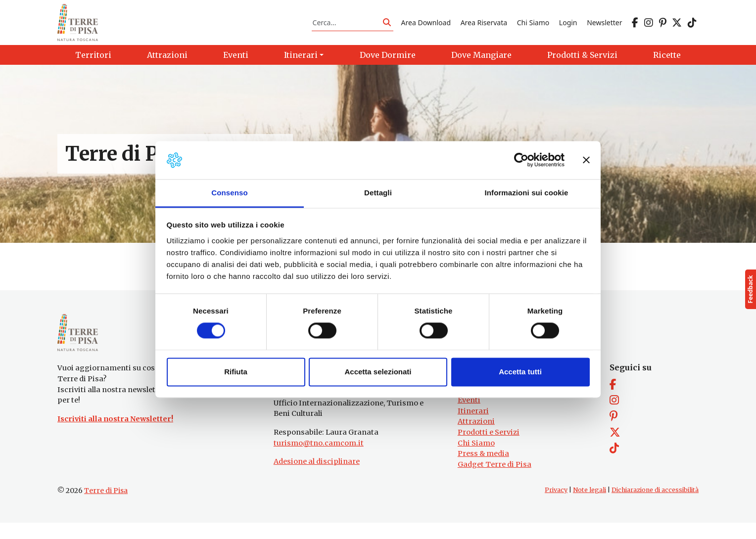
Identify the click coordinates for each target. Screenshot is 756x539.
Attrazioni (476, 438)
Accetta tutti (520, 372)
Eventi (469, 416)
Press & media (483, 470)
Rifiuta (236, 372)
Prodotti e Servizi (489, 449)
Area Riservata (484, 26)
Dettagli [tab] (378, 193)
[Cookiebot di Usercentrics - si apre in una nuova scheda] (521, 160)
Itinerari (473, 427)
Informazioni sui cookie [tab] (527, 193)
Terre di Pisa (106, 507)
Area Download (426, 26)
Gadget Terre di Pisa (495, 481)
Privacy (556, 506)
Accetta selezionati (378, 372)
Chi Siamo (533, 26)
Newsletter (604, 26)
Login (568, 26)
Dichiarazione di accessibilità (655, 506)
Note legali (590, 506)
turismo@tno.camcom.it (319, 459)
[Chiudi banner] (586, 160)
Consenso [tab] (229, 193)
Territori (474, 405)
